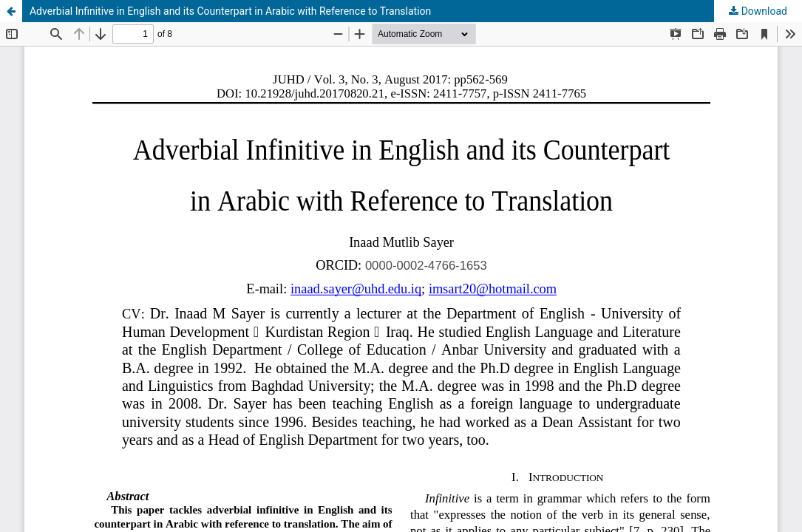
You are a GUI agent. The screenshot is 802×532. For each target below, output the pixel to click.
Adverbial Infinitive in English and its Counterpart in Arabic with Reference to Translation (230, 11)
